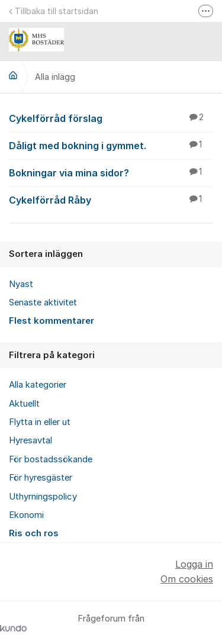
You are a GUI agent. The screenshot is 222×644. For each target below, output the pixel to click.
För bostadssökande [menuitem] (51, 459)
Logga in (194, 564)
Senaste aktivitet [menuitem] (43, 302)
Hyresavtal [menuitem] (30, 440)
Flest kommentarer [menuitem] (52, 321)
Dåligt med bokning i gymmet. (111, 145)
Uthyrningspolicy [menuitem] (43, 497)
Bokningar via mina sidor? (111, 172)
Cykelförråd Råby (111, 199)
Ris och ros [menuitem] (34, 533)
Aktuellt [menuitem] (24, 404)
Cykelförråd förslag (111, 118)
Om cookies (187, 579)
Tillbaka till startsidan (54, 11)
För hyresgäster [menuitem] (41, 478)
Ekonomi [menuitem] (26, 515)
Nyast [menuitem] (21, 284)
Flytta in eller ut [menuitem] (40, 422)
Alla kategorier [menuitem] (38, 385)
